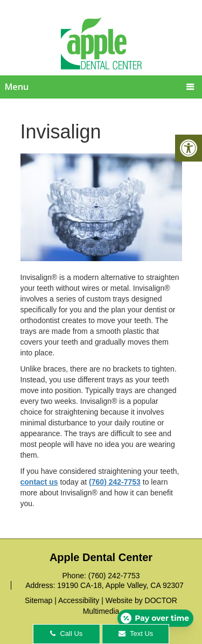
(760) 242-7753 (115, 482)
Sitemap (39, 600)
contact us (39, 482)
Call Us (67, 633)
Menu (17, 87)
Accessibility (79, 600)
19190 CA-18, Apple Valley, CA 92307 (120, 585)
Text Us (136, 633)
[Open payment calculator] (155, 618)
